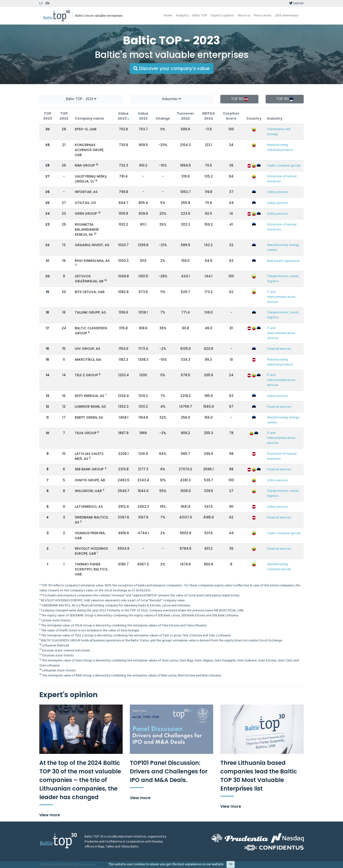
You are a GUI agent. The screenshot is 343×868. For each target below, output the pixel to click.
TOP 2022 (64, 116)
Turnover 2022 (185, 116)
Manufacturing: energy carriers (283, 248)
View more (50, 815)
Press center (263, 16)
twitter (296, 3)
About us (244, 16)
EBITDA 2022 (209, 116)
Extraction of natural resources (282, 179)
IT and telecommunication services (281, 297)
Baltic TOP (200, 16)
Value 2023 (124, 116)
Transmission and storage (279, 132)
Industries (171, 99)
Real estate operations (283, 261)
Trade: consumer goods (284, 166)
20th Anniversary (287, 16)
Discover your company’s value (171, 69)
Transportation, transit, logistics (283, 279)
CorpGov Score (231, 116)
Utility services (277, 192)
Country (254, 118)
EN (47, 3)
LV (41, 3)
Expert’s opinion (222, 16)
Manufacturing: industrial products (280, 147)
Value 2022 (143, 116)
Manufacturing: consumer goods (279, 567)
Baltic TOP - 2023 (81, 99)
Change (163, 118)
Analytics (182, 16)
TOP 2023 (48, 116)
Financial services (279, 349)
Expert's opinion (68, 695)
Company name (89, 118)
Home (168, 16)
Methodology (124, 865)
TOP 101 (240, 99)
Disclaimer (104, 865)
